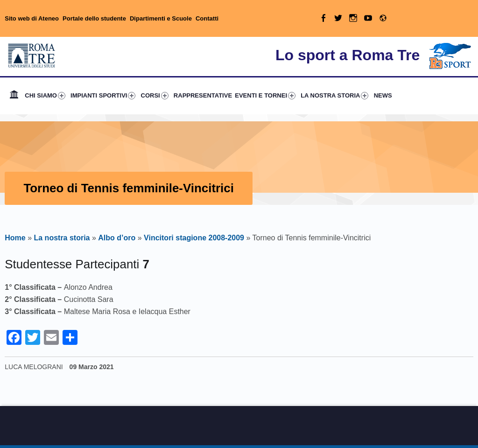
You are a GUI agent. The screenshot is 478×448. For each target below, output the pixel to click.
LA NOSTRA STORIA (334, 96)
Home (14, 96)
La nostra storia (62, 238)
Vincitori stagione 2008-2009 (194, 238)
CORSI (155, 96)
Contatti (207, 18)
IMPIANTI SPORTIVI (103, 96)
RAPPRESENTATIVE (203, 95)
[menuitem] (14, 96)
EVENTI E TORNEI (265, 96)
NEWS (383, 95)
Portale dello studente (94, 18)
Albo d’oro (117, 238)
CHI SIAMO (45, 96)
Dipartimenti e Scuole (161, 18)
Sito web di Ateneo (32, 18)
